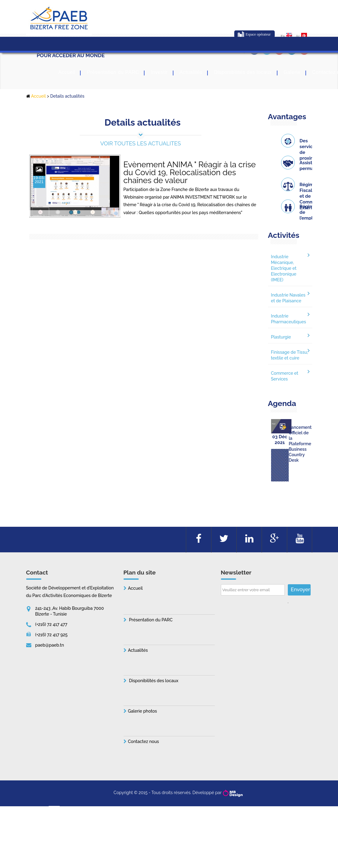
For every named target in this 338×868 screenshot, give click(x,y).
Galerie (292, 73)
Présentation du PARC (113, 73)
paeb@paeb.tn (50, 660)
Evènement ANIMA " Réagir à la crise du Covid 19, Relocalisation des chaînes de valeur (190, 166)
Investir (159, 73)
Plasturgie (281, 337)
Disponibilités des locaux (243, 73)
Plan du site (140, 587)
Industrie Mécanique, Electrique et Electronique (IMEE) (284, 268)
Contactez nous (144, 756)
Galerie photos (143, 726)
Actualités (191, 73)
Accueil (67, 73)
